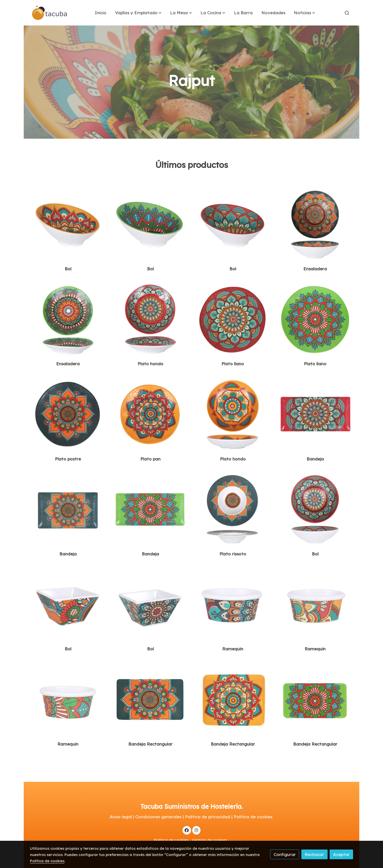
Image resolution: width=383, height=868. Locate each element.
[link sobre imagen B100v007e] (150, 415)
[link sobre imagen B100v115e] (233, 224)
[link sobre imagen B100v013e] (233, 510)
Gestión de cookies (209, 840)
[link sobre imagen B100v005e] (315, 320)
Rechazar (314, 854)
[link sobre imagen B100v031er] (315, 605)
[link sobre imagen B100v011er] (150, 510)
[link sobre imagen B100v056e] (315, 700)
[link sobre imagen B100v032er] (68, 700)
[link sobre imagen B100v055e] (233, 700)
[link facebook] (187, 830)
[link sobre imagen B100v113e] (68, 224)
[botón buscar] (347, 13)
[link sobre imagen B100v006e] (68, 415)
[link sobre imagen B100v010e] (68, 510)
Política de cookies (171, 840)
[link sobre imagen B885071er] (150, 605)
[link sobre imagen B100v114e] (150, 224)
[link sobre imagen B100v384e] (68, 320)
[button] (138, 13)
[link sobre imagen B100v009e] (315, 415)
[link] (50, 13)
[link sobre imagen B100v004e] (233, 320)
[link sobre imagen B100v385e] (150, 320)
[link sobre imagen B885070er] (68, 605)
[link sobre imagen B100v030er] (233, 605)
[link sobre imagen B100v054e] (150, 700)
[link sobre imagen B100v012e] (233, 415)
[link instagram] (196, 830)
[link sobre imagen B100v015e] (315, 510)
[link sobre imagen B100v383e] (315, 224)
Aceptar (341, 854)
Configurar (285, 854)
